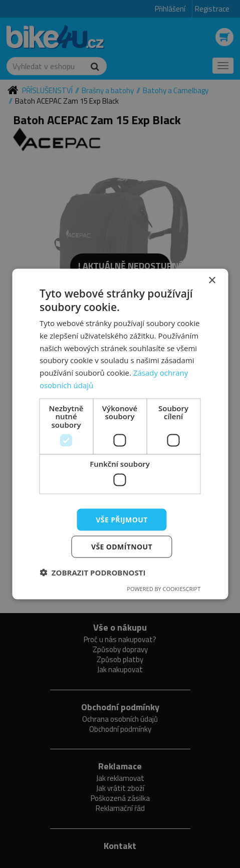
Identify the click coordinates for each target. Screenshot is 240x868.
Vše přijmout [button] (122, 519)
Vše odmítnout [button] (122, 547)
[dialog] (120, 434)
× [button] (212, 280)
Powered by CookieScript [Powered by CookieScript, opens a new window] (164, 589)
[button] (93, 572)
